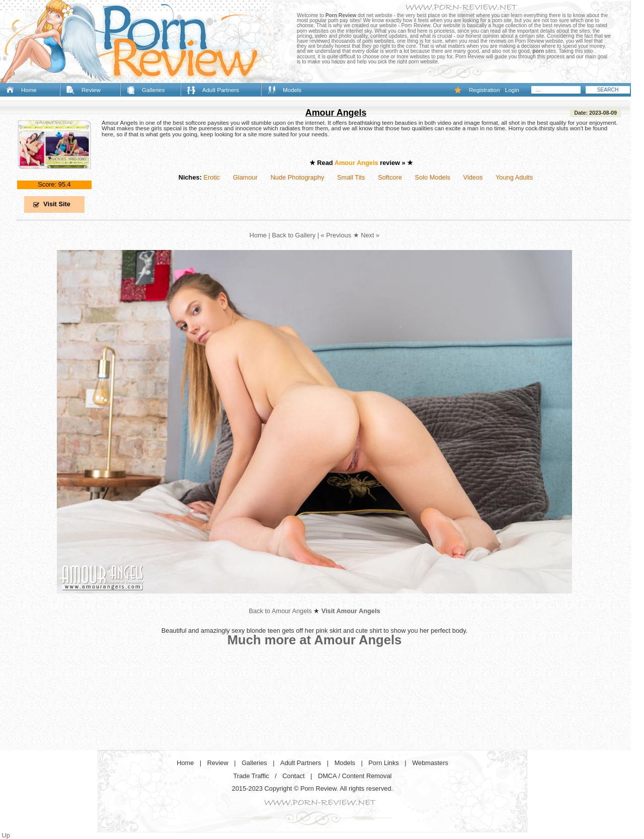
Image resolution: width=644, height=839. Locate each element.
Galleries (153, 90)
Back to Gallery (294, 235)
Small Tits (351, 177)
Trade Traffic (251, 776)
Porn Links (383, 763)
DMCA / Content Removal (355, 776)
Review (91, 90)
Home (29, 90)
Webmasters (430, 763)
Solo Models (433, 177)
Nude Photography (298, 177)
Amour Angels (336, 113)
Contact (293, 776)
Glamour (245, 177)
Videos (473, 177)
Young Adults (514, 177)
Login (512, 90)
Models (292, 90)
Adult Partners (221, 90)
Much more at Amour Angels (315, 640)
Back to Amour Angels (280, 611)
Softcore (390, 177)
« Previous (336, 235)
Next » (370, 235)
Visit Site (57, 204)
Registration (484, 90)
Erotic (212, 177)
